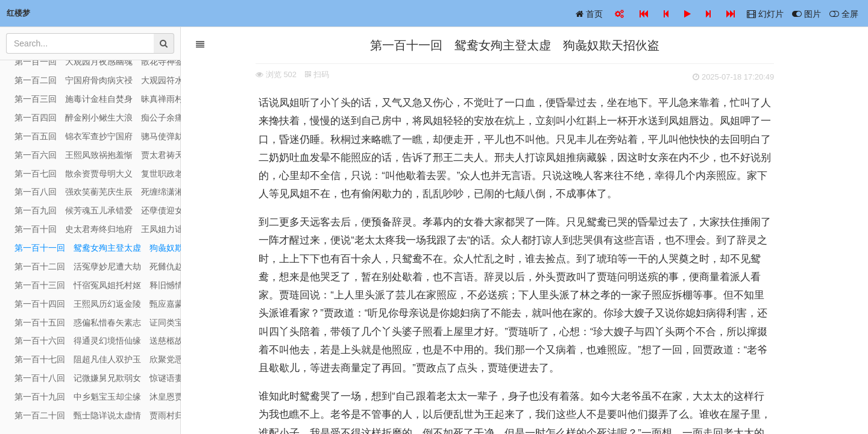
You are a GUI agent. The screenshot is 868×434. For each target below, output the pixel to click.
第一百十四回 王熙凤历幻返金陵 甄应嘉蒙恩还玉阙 (98, 304)
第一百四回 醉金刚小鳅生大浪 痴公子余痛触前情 (98, 118)
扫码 (327, 74)
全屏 (844, 14)
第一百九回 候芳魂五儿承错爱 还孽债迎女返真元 (98, 210)
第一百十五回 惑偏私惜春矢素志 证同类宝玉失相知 (98, 322)
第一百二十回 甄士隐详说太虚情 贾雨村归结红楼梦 (98, 415)
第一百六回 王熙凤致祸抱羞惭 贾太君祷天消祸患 (98, 155)
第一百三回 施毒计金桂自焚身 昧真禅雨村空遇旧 (98, 99)
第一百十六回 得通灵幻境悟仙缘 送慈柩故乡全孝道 (98, 341)
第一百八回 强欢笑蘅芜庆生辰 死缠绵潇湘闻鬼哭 (98, 192)
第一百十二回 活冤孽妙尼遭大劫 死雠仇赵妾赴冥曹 (98, 266)
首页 (589, 14)
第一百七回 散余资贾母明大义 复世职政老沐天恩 (98, 174)
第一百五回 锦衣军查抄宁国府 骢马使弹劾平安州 (98, 136)
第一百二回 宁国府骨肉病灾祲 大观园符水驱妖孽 (98, 80)
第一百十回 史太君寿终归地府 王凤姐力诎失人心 (98, 229)
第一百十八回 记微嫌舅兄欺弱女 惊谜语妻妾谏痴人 (98, 378)
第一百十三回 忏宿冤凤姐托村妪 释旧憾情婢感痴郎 (98, 285)
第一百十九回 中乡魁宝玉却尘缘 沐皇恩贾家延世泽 (98, 397)
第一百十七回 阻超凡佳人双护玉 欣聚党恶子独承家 (98, 359)
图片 (807, 14)
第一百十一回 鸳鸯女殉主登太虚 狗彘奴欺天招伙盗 (98, 248)
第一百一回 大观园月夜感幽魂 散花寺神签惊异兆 (98, 61)
